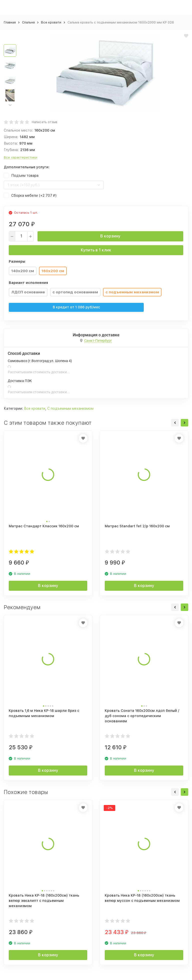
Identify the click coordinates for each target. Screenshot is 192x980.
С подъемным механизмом (70, 408)
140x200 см (23, 271)
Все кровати (51, 22)
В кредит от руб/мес (76, 307)
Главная (10, 22)
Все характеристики (20, 157)
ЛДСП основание (28, 292)
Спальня (28, 22)
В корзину (110, 236)
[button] (10, 105)
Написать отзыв (44, 122)
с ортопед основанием (75, 292)
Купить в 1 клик (96, 250)
